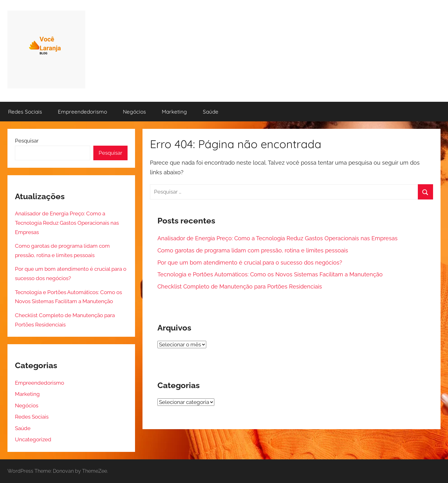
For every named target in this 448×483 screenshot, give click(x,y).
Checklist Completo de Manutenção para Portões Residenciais (240, 286)
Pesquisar (27, 141)
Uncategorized (33, 439)
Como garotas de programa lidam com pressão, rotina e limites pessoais (253, 250)
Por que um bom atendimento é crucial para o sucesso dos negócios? (250, 263)
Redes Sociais (25, 112)
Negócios (134, 112)
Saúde (211, 112)
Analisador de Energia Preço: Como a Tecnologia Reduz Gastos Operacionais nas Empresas (278, 238)
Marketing (174, 112)
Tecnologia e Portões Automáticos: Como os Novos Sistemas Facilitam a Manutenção (270, 274)
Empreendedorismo (82, 112)
